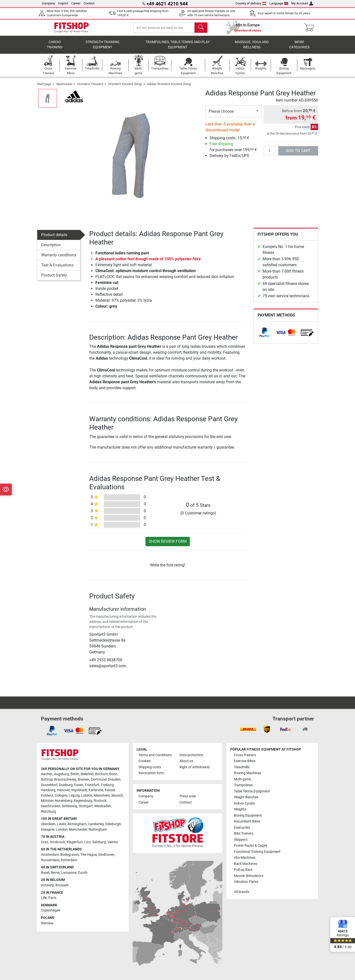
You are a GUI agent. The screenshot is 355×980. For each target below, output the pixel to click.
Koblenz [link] (47, 796)
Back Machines (246, 864)
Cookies (145, 761)
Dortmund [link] (99, 779)
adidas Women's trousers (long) (169, 87)
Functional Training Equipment (257, 852)
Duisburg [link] (66, 785)
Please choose (221, 115)
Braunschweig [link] (65, 779)
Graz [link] (45, 842)
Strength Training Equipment (103, 48)
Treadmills (242, 767)
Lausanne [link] (69, 873)
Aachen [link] (47, 774)
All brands (242, 892)
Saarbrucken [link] (51, 806)
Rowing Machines (248, 773)
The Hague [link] (89, 855)
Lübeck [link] (87, 796)
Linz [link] (88, 842)
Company (48, 3)
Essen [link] (79, 785)
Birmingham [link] (77, 824)
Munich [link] (117, 796)
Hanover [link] (63, 790)
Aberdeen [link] (48, 824)
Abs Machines (245, 858)
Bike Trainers (244, 833)
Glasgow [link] (48, 830)
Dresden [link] (114, 779)
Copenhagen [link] (51, 910)
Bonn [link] (113, 774)
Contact (89, 3)
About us (186, 761)
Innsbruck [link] (57, 842)
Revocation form (151, 773)
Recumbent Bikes (247, 821)
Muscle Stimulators (249, 876)
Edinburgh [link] (113, 824)
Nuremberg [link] (64, 801)
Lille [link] (44, 898)
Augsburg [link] (62, 774)
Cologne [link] (61, 796)
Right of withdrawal (195, 767)
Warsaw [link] (47, 923)
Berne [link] (55, 873)
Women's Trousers (90, 87)
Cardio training (55, 48)
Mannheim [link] (102, 796)
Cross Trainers (245, 755)
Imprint (63, 3)
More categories (299, 48)
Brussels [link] (62, 885)
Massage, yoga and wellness (252, 48)
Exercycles (242, 828)
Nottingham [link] (98, 830)
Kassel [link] (110, 790)
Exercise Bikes (245, 761)
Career (76, 3)
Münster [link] (47, 801)
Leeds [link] (62, 824)
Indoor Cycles (244, 803)
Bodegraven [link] (70, 855)
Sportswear (64, 87)
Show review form (168, 545)
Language (279, 3)
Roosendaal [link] (50, 860)
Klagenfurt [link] (75, 842)
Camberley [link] (96, 824)
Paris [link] (52, 898)
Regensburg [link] (83, 801)
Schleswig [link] (70, 806)
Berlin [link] (75, 774)
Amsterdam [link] (50, 855)
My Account (302, 3)
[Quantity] (271, 154)
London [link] (62, 830)
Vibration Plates (246, 882)
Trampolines (243, 785)
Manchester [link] (78, 830)
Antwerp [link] (47, 885)
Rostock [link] (100, 801)
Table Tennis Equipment (252, 791)
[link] (264, 336)
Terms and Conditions (155, 755)
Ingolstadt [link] (79, 790)
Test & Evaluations (57, 269)
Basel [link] (45, 873)
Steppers (241, 840)
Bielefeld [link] (87, 774)
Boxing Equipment (248, 815)
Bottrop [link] (47, 779)
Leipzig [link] (74, 796)
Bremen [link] (84, 779)
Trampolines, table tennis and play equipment (177, 48)
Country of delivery (251, 3)
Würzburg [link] (48, 812)
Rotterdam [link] (69, 860)
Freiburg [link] (107, 785)
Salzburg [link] (99, 842)
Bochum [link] (101, 774)
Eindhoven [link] (106, 855)
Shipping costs (150, 767)
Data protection (191, 755)
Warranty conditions (59, 258)
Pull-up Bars (243, 870)
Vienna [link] (113, 842)
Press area (188, 796)
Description (51, 248)
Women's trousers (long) (125, 87)
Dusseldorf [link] (49, 785)
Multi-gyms (242, 779)
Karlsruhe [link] (96, 790)
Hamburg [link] (48, 790)
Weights (240, 809)
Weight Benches (246, 797)
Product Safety (54, 279)
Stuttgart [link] (86, 806)
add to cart (298, 154)
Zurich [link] (83, 873)
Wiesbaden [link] (103, 806)
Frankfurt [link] (92, 785)
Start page (44, 87)
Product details (54, 238)
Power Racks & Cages (251, 846)
